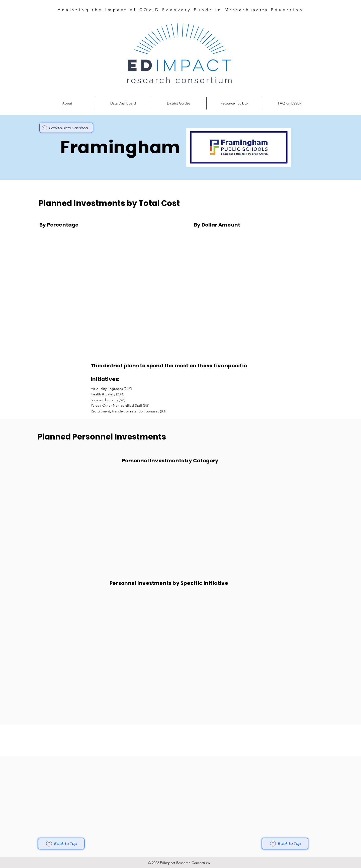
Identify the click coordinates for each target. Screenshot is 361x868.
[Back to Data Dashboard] (66, 128)
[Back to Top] (61, 844)
